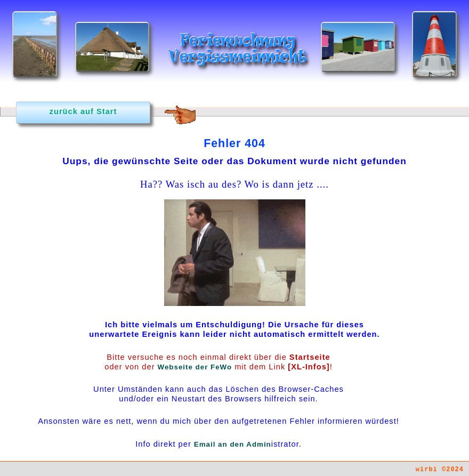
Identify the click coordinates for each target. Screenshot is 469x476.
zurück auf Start (83, 111)
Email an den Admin (233, 444)
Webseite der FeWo (195, 367)
